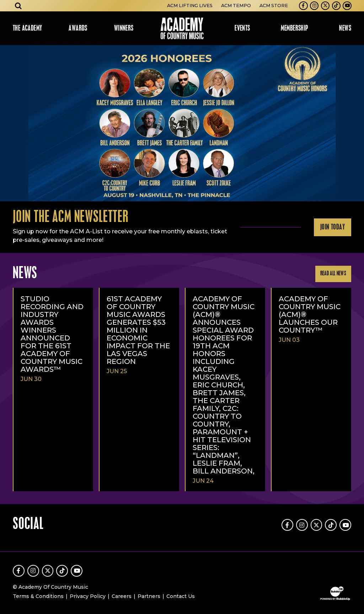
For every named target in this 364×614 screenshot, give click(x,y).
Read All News (333, 274)
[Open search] (18, 6)
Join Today (333, 227)
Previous (9, 123)
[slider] (182, 123)
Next (355, 123)
